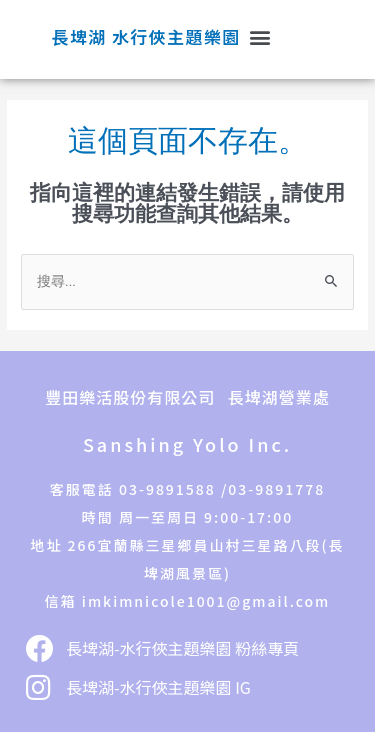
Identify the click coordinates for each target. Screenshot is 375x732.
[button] (259, 37)
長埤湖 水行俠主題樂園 (146, 36)
